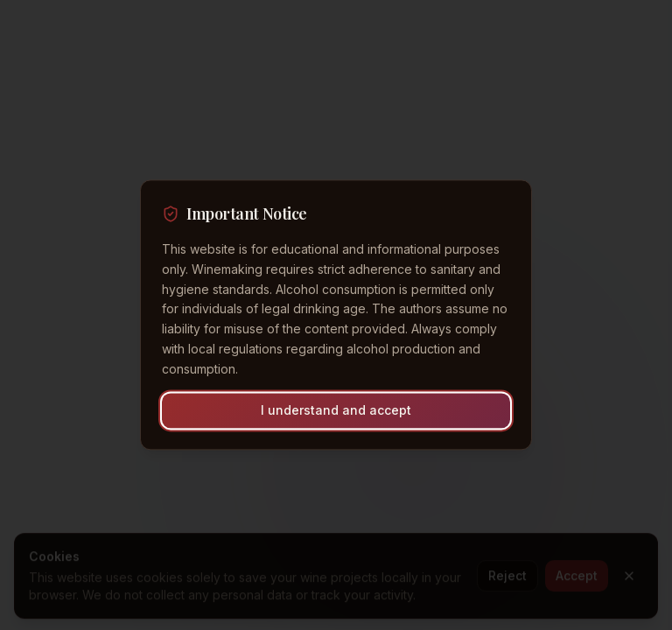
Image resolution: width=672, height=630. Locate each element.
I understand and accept (336, 411)
